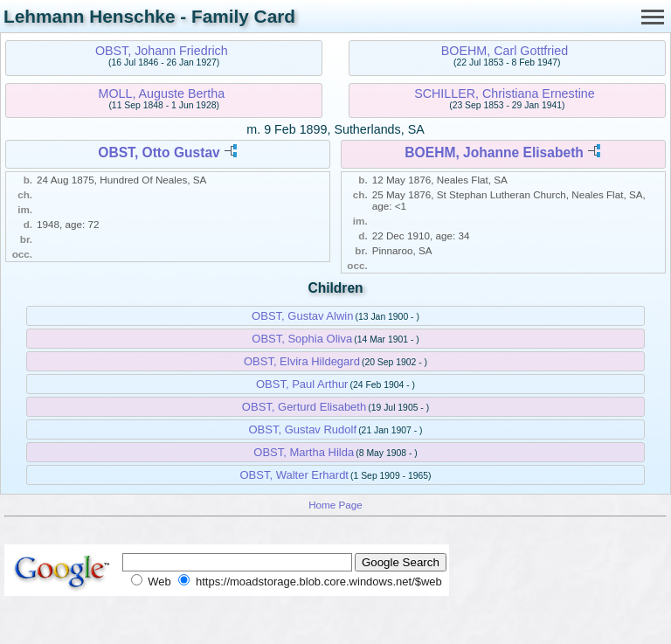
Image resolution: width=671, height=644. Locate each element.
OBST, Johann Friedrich (162, 51)
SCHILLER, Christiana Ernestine (505, 93)
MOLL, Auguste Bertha (161, 93)
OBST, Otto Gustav (159, 152)
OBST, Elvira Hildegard (302, 361)
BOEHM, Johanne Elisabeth (494, 152)
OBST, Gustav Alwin (302, 316)
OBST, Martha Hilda (304, 452)
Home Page (335, 505)
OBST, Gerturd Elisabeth (304, 407)
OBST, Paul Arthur (302, 384)
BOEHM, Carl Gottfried (505, 51)
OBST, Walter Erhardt (294, 475)
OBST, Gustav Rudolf (303, 429)
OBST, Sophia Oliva (302, 339)
